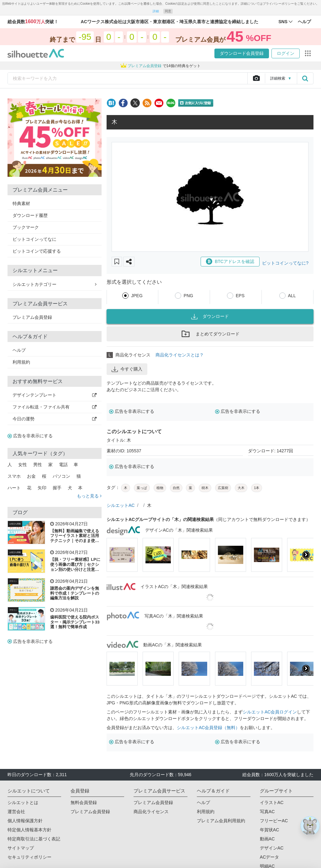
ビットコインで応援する (37, 251)
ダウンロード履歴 (30, 215)
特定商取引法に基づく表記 (34, 839)
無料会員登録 (84, 802)
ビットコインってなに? (285, 263)
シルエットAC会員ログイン (270, 712)
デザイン (13, 581)
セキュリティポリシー (29, 857)
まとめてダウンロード (210, 334)
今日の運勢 (55, 419)
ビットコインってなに (34, 239)
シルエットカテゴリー (55, 284)
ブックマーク (26, 227)
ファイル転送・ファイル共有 (55, 407)
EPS (240, 296)
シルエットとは (23, 802)
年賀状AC (269, 830)
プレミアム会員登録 (32, 317)
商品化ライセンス (151, 812)
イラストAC (272, 802)
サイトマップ (21, 848)
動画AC (267, 839)
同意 (168, 11)
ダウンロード (210, 317)
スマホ (14, 476)
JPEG (137, 296)
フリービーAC (274, 821)
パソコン (61, 476)
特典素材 (21, 203)
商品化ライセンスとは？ (180, 355)
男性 (38, 465)
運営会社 (16, 812)
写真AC (267, 812)
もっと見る (89, 496)
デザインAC (272, 848)
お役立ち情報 (15, 524)
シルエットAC (121, 505)
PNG (188, 296)
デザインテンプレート (55, 395)
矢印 (42, 488)
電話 (63, 465)
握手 (57, 488)
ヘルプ (19, 350)
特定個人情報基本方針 (29, 830)
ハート (14, 488)
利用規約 (21, 362)
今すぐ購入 (127, 369)
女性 (23, 465)
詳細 (156, 11)
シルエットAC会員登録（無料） (208, 728)
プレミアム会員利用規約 (221, 821)
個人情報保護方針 (25, 821)
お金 (31, 476)
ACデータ (269, 857)
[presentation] (306, 555)
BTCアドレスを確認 (230, 261)
